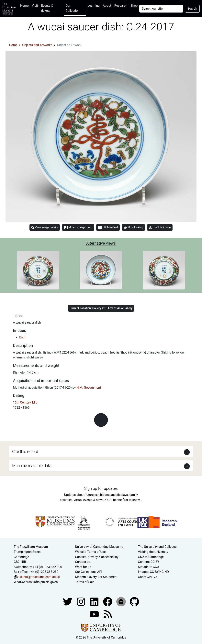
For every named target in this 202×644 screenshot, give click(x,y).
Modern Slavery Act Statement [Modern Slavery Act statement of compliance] (96, 577)
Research (121, 6)
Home (25, 5)
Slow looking (133, 227)
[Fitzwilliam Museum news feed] (108, 614)
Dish (22, 337)
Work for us (83, 567)
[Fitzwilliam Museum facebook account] (95, 601)
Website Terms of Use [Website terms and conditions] (90, 552)
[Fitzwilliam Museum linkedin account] (108, 601)
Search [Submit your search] (192, 9)
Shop (134, 6)
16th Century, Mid (25, 402)
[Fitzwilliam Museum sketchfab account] (121, 601)
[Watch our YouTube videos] (95, 614)
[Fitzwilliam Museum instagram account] (81, 601)
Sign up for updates (101, 488)
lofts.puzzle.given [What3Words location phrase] (45, 582)
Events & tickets (47, 8)
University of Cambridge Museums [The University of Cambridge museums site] (99, 547)
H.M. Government (89, 388)
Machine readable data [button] (32, 466)
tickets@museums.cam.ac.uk (39, 577)
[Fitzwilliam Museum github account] (134, 601)
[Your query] (161, 9)
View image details (45, 227)
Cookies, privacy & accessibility (97, 557)
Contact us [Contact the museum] (83, 562)
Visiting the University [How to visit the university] (153, 552)
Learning (94, 6)
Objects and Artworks (37, 45)
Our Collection (72, 8)
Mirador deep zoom (78, 228)
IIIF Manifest (108, 228)
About (107, 6)
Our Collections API (89, 572)
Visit (35, 6)
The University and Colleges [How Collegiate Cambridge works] (157, 547)
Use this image (160, 227)
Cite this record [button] (25, 452)
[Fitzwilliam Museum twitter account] (68, 601)
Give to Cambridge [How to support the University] (151, 557)
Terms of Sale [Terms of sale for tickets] (85, 582)
